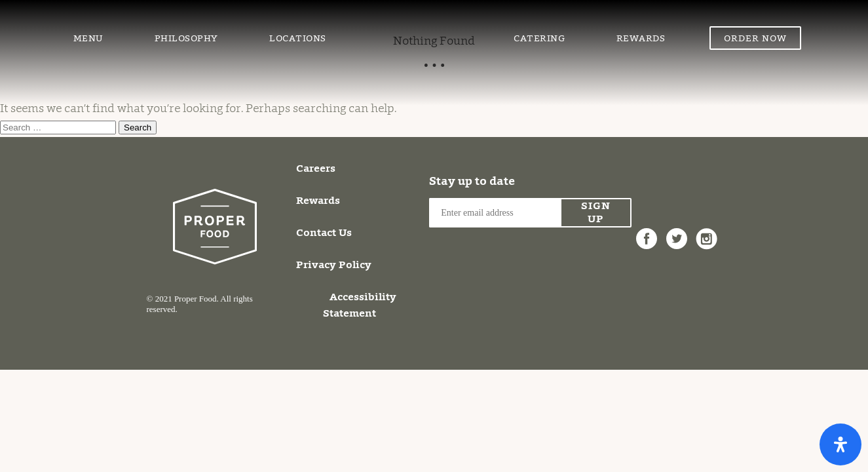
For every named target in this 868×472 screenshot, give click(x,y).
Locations (298, 39)
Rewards (641, 39)
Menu (88, 39)
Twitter (677, 231)
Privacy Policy (334, 265)
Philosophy (186, 39)
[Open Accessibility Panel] (840, 444)
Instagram (707, 231)
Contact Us (324, 233)
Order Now (755, 39)
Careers (316, 169)
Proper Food (420, 23)
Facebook (647, 231)
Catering (539, 39)
